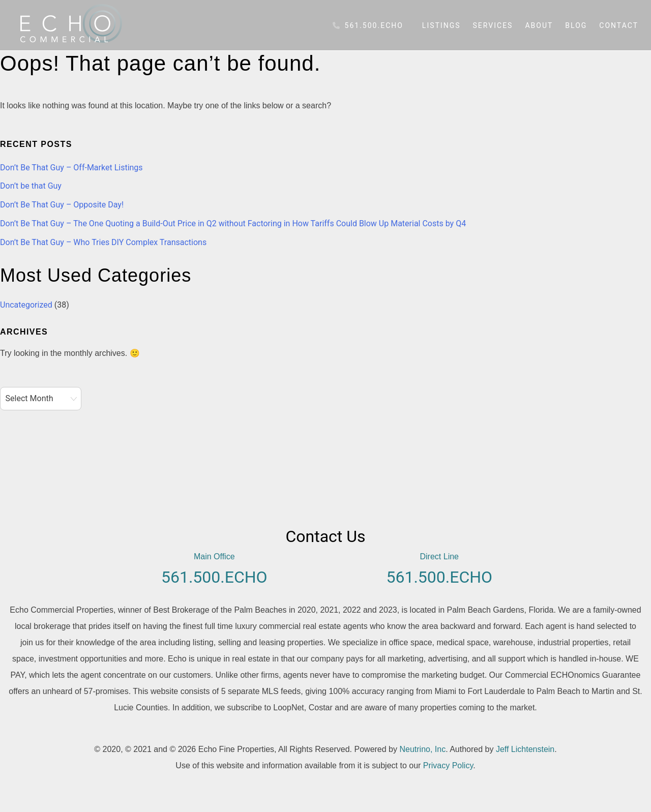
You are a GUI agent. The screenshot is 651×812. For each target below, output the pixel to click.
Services (493, 25)
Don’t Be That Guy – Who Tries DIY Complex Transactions (103, 242)
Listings (441, 25)
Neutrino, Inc (422, 749)
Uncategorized (26, 305)
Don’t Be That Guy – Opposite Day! (62, 205)
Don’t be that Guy (31, 186)
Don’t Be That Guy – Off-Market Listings (71, 168)
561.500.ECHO (368, 25)
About (539, 25)
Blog (576, 25)
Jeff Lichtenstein (525, 749)
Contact (619, 25)
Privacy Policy (448, 765)
